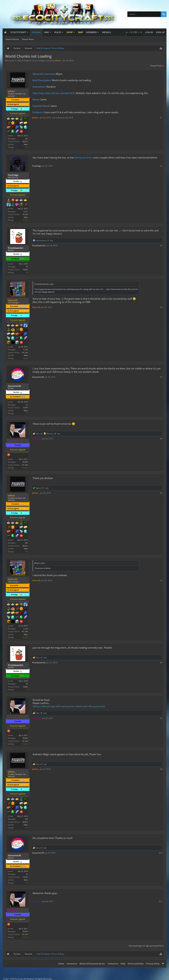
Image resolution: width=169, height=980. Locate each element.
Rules (58, 32)
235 (26, 139)
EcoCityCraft (18, 32)
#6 (161, 439)
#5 (161, 377)
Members (91, 32)
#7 (161, 580)
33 (27, 267)
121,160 (25, 465)
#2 (161, 166)
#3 (161, 246)
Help (123, 964)
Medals (107, 32)
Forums (36, 32)
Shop (70, 32)
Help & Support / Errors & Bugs (31, 60)
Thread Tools (157, 66)
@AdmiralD (82, 706)
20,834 (25, 462)
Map (81, 32)
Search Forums (12, 39)
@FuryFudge (49, 706)
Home (61, 964)
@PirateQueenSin (65, 706)
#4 (161, 307)
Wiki (47, 32)
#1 (161, 118)
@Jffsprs (37, 706)
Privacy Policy (153, 964)
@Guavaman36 (97, 706)
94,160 (25, 214)
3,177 (26, 211)
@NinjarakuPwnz (84, 158)
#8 (161, 663)
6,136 (26, 349)
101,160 (25, 352)
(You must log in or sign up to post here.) (146, 946)
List (52, 241)
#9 (161, 718)
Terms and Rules (136, 964)
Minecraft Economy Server (92, 964)
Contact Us (72, 964)
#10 (161, 853)
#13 (161, 901)
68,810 (25, 141)
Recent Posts (28, 39)
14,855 (25, 270)
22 (27, 405)
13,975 (25, 408)
